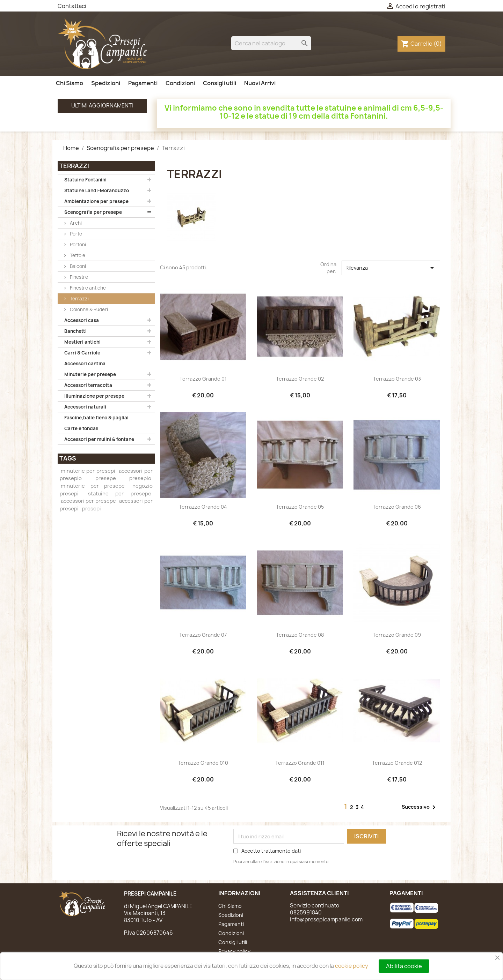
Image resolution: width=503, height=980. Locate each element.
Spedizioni (106, 83)
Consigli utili (220, 83)
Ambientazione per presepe (96, 201)
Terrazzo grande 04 (203, 507)
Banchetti (75, 331)
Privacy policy (234, 951)
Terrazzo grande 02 (300, 379)
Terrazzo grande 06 (397, 507)
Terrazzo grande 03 (397, 379)
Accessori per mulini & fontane (99, 439)
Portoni (77, 245)
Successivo (420, 807)
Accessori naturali (85, 407)
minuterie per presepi (88, 471)
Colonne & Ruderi (88, 309)
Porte (75, 234)
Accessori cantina (85, 364)
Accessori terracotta (88, 385)
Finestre (78, 277)
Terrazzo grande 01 (203, 379)
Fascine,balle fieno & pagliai (96, 418)
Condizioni (180, 83)
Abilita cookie (404, 966)
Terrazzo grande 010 (203, 763)
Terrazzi (79, 299)
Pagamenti (143, 83)
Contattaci (72, 6)
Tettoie (77, 255)
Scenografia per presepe (93, 212)
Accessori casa (82, 320)
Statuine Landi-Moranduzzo (97, 190)
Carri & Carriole (82, 353)
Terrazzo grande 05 (300, 507)
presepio (140, 478)
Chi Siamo (70, 83)
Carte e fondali (81, 428)
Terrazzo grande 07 (203, 635)
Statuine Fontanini (85, 180)
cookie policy (352, 966)
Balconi (77, 266)
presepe (106, 478)
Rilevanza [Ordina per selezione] (391, 268)
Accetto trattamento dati (271, 851)
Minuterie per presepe (90, 374)
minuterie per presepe (93, 486)
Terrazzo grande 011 (300, 763)
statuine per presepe (120, 494)
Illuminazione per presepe (94, 396)
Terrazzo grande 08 (300, 635)
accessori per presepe (88, 501)
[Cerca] (271, 43)
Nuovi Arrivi (260, 83)
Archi (75, 223)
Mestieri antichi (82, 342)
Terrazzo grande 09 (397, 635)
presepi (92, 509)
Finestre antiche (87, 288)
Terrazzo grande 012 (397, 763)
